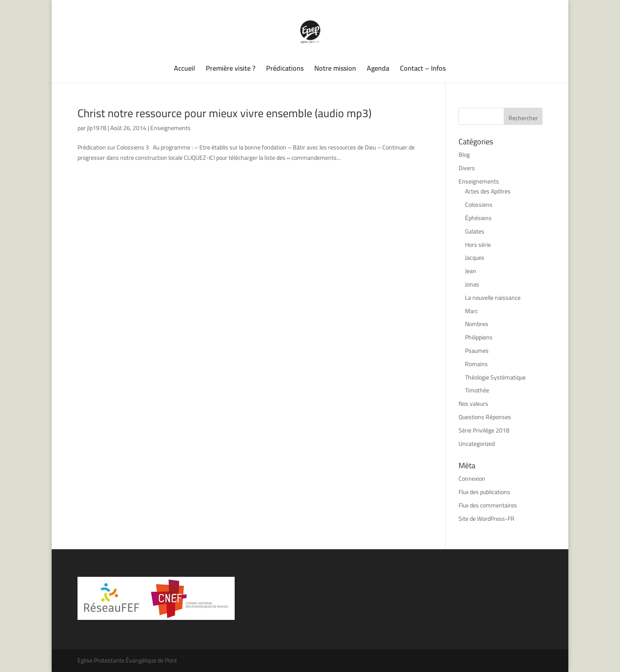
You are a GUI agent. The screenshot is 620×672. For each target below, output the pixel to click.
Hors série (478, 245)
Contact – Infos (423, 70)
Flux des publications (484, 492)
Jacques (475, 258)
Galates (475, 231)
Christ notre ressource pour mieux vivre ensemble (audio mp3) (225, 113)
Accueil (184, 70)
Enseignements (170, 128)
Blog (464, 155)
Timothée (477, 390)
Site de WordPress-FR (487, 519)
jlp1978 (97, 128)
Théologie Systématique (495, 377)
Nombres (477, 324)
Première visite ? (231, 70)
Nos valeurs (473, 404)
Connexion (472, 479)
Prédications (285, 70)
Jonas (472, 284)
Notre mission (335, 70)
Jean (471, 271)
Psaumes (477, 351)
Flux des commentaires (488, 505)
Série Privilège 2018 (484, 430)
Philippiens (479, 337)
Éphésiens (478, 218)
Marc (471, 311)
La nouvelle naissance (493, 298)
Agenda (378, 70)
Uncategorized (477, 444)
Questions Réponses (485, 417)
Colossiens (479, 205)
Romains (476, 364)
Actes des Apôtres (488, 191)
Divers (467, 168)
